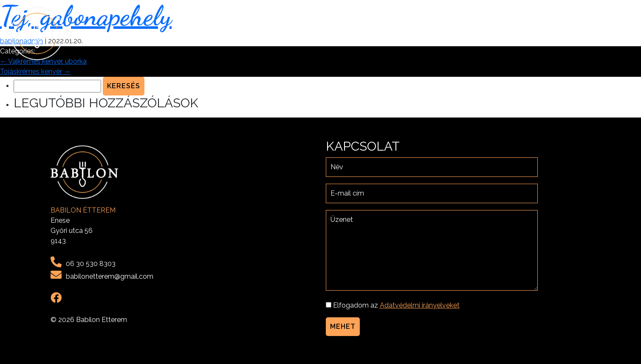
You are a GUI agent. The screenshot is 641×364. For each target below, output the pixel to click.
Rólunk (507, 33)
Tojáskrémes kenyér (35, 71)
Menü (538, 33)
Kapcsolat (612, 33)
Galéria (570, 33)
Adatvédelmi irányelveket (420, 305)
